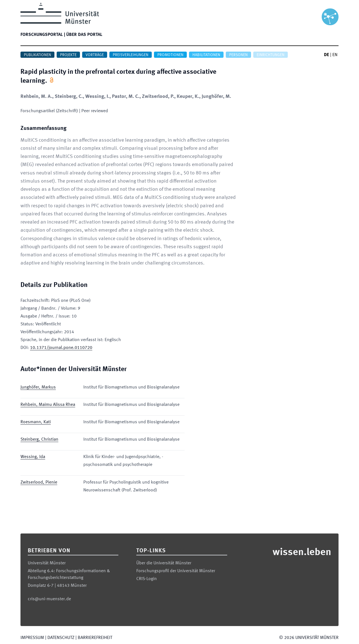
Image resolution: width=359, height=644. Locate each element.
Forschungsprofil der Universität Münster (176, 571)
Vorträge (95, 55)
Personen (238, 55)
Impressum (32, 638)
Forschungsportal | (43, 35)
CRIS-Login (147, 579)
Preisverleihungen (131, 55)
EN (335, 55)
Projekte (68, 55)
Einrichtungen (271, 55)
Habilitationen (206, 55)
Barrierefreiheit (95, 638)
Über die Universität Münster (164, 563)
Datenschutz (61, 638)
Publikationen (37, 55)
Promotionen (170, 55)
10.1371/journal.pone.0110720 (61, 348)
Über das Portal (84, 35)
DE (326, 55)
